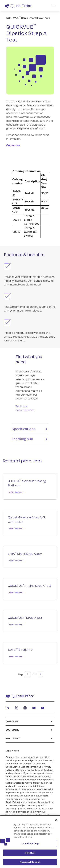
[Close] (56, 820)
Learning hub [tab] (29, 441)
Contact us (13, 145)
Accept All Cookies (30, 862)
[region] (30, 842)
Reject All (30, 853)
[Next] (40, 676)
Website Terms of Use (32, 769)
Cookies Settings (30, 843)
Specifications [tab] (29, 431)
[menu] (50, 6)
